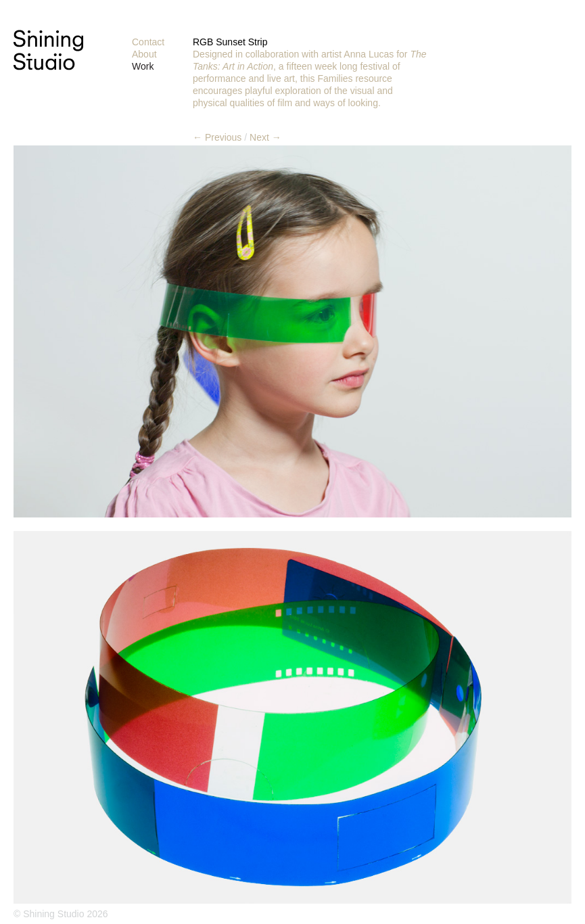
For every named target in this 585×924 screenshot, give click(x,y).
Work (143, 66)
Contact (148, 42)
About (144, 54)
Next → (265, 137)
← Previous (217, 137)
